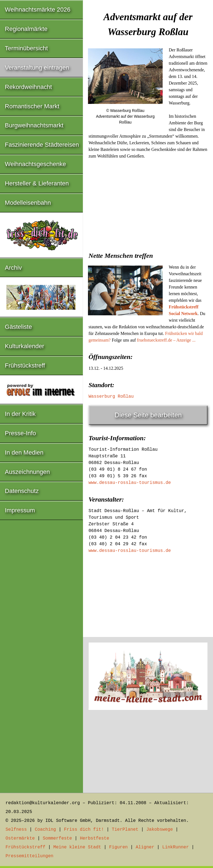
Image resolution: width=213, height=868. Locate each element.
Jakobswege (160, 830)
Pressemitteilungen (29, 856)
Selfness (16, 830)
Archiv (13, 268)
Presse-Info (21, 433)
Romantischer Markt (32, 106)
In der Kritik (20, 414)
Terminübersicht (26, 48)
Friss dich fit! (84, 830)
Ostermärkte (20, 838)
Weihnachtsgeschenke (36, 164)
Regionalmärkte (26, 29)
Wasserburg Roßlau (111, 397)
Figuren (118, 847)
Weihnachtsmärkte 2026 (38, 10)
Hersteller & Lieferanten (37, 183)
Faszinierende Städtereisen (42, 145)
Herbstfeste (95, 838)
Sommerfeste (57, 838)
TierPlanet (125, 830)
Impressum (20, 510)
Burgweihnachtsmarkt (34, 125)
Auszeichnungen (28, 472)
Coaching (46, 830)
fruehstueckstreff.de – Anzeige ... (166, 340)
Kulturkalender (25, 346)
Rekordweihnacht (28, 87)
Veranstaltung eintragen (37, 68)
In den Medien (24, 453)
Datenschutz (22, 491)
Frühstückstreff (25, 365)
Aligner (145, 847)
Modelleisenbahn (28, 203)
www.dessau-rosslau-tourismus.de (130, 483)
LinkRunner (176, 847)
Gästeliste (19, 327)
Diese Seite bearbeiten (148, 415)
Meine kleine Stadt (77, 847)
